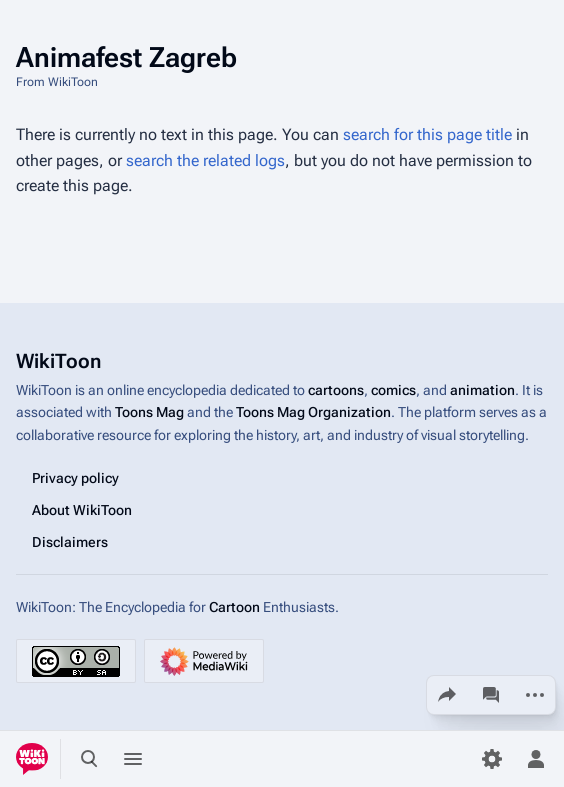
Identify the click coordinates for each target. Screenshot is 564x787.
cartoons (336, 390)
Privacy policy (75, 478)
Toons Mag (149, 412)
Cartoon (234, 607)
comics (393, 390)
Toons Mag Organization (313, 412)
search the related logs (205, 160)
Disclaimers (70, 542)
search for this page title (427, 134)
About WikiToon (82, 510)
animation (482, 390)
